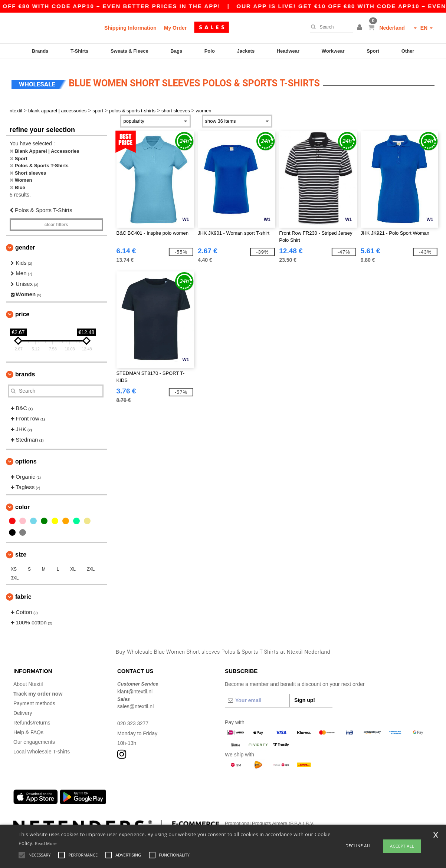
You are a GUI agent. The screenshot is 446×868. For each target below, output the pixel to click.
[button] (361, 28)
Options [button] (26, 457)
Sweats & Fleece (129, 51)
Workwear (333, 51)
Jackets (246, 51)
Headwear (288, 51)
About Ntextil (28, 680)
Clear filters (56, 220)
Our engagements (34, 738)
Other (408, 51)
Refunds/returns (32, 719)
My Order (175, 28)
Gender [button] (25, 243)
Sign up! (305, 696)
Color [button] (22, 503)
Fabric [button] (23, 592)
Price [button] (22, 310)
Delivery (23, 709)
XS (14, 565)
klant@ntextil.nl (135, 687)
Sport (373, 51)
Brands (40, 51)
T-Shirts (79, 51)
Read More (46, 843)
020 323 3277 (133, 719)
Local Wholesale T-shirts (42, 747)
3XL (15, 574)
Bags (176, 51)
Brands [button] (25, 370)
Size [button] (21, 550)
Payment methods (34, 699)
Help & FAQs (28, 728)
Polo (210, 51)
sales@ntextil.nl (135, 702)
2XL (91, 565)
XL (73, 565)
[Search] (330, 27)
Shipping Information (130, 28)
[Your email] (257, 696)
